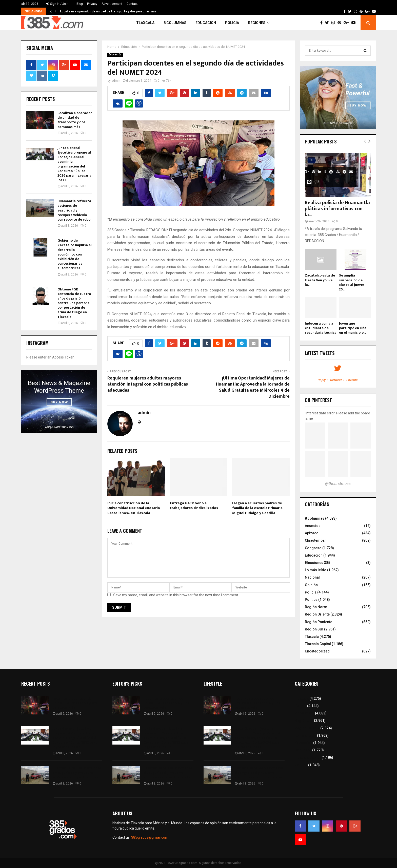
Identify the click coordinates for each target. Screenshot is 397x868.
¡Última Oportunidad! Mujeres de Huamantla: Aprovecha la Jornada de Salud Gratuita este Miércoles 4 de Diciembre (253, 387)
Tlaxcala (145, 23)
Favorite (352, 380)
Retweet (336, 380)
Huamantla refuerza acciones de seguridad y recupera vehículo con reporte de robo (74, 210)
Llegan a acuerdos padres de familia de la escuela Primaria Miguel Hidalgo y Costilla (257, 508)
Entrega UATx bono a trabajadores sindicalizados (194, 506)
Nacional (312, 577)
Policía (232, 23)
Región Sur (314, 629)
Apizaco (312, 533)
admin (116, 81)
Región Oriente (317, 614)
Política (311, 600)
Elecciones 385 (317, 563)
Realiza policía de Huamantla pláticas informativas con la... (337, 209)
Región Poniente (319, 622)
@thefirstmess (338, 484)
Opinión (311, 585)
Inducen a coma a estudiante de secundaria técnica (321, 328)
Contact (132, 4)
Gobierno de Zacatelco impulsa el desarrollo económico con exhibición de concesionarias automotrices (75, 254)
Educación (206, 23)
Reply (322, 380)
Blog (80, 4)
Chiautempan (316, 540)
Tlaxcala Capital (318, 644)
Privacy (92, 4)
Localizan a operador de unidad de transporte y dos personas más (108, 11)
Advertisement (112, 4)
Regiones (257, 23)
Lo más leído (316, 570)
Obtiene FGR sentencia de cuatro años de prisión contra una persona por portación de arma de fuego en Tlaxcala (74, 303)
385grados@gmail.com (150, 837)
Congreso (313, 548)
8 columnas (175, 23)
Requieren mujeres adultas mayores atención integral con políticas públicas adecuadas (148, 384)
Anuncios (313, 526)
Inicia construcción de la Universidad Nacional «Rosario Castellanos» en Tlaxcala (134, 508)
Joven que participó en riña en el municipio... (353, 328)
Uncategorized (317, 651)
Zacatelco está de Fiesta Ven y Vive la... (320, 280)
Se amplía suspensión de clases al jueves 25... (352, 282)
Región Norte (316, 607)
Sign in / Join (57, 4)
